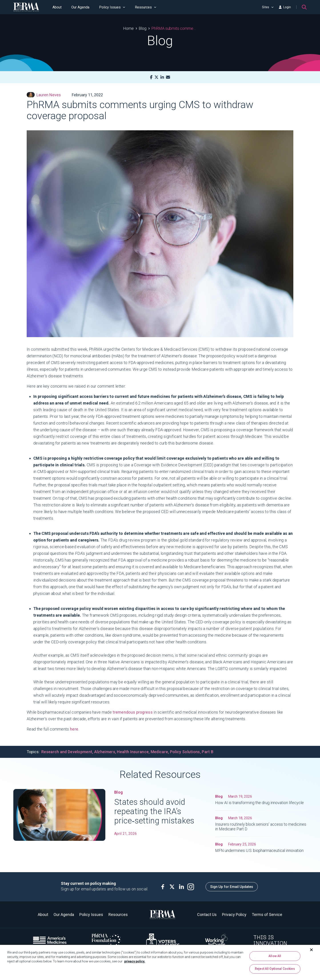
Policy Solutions (185, 752)
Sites (268, 7)
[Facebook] (151, 77)
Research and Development (67, 752)
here (74, 729)
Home (128, 28)
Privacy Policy (234, 915)
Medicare (159, 752)
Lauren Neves (44, 95)
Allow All (275, 958)
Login (285, 7)
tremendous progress (133, 712)
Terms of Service (267, 915)
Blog (143, 28)
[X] (156, 77)
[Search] (304, 7)
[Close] (312, 951)
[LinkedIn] (162, 77)
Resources (146, 7)
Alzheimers (105, 752)
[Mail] (168, 77)
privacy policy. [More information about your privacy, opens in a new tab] (135, 963)
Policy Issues (112, 7)
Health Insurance (133, 752)
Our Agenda (80, 7)
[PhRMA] (26, 7)
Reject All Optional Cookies (275, 970)
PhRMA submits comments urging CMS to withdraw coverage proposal (174, 28)
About (57, 7)
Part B (208, 752)
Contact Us (207, 915)
